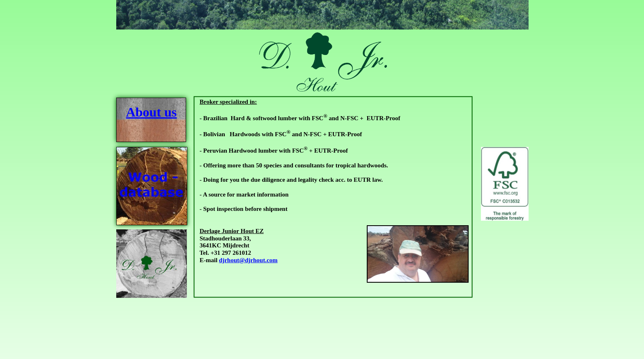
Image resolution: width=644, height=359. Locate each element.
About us (152, 112)
